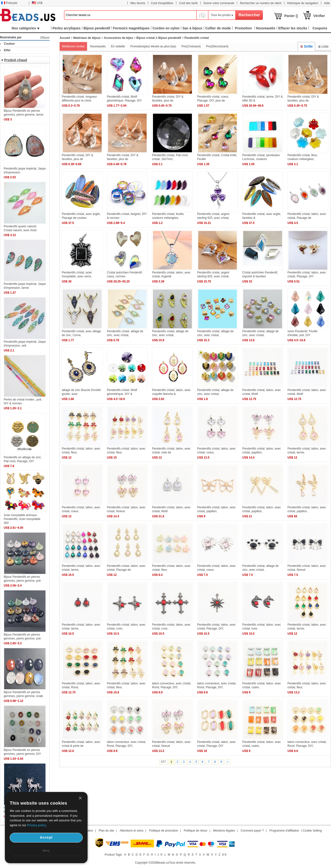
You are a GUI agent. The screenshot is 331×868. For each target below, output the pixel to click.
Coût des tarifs (188, 3)
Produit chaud (16, 60)
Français (9, 3)
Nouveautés (98, 46)
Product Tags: (113, 855)
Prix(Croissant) (191, 46)
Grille (306, 46)
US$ (37, 3)
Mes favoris (138, 3)
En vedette (118, 46)
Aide (327, 3)
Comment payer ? (252, 831)
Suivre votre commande (219, 3)
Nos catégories (26, 28)
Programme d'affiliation (284, 831)
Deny (46, 851)
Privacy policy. (37, 825)
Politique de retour (196, 831)
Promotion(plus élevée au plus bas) (153, 46)
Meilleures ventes (73, 46)
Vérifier (319, 16)
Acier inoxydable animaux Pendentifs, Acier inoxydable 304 (22, 519)
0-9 (224, 855)
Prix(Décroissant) (217, 46)
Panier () (291, 16)
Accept (46, 837)
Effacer (45, 38)
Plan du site (106, 831)
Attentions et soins (132, 831)
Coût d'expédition (162, 3)
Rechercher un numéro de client (261, 3)
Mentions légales (224, 831)
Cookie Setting (312, 831)
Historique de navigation (303, 3)
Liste (323, 46)
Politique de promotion (164, 831)
